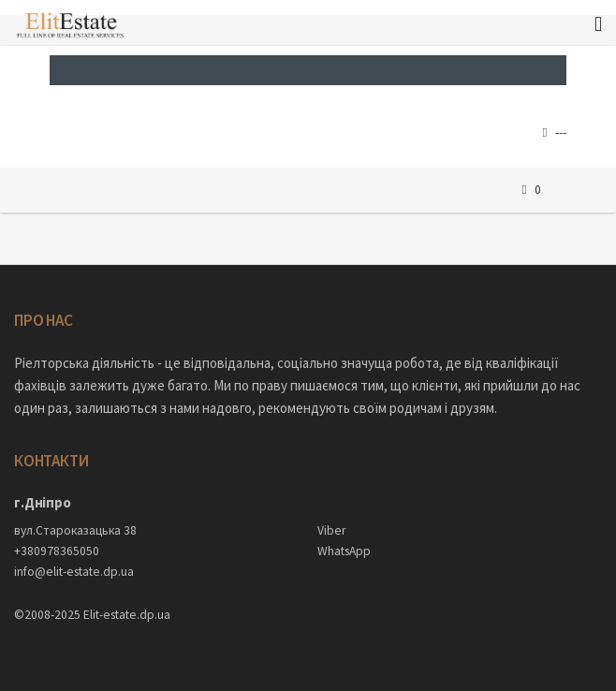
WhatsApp (344, 551)
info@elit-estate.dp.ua (74, 572)
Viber (331, 530)
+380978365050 (57, 551)
